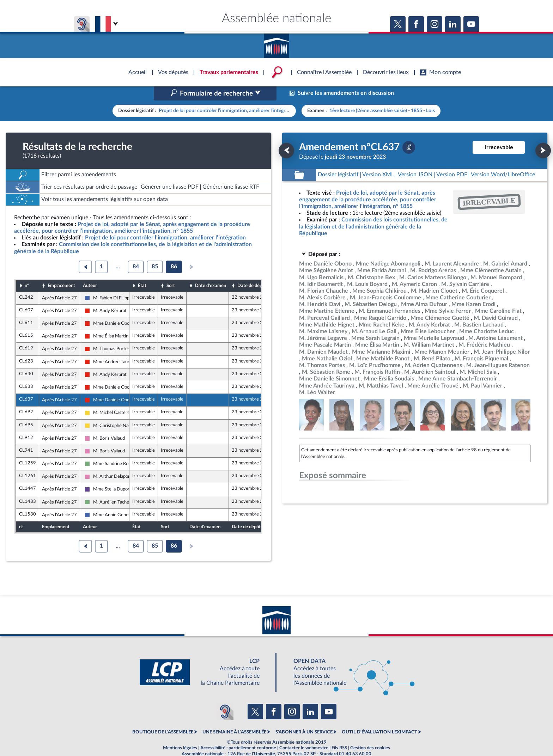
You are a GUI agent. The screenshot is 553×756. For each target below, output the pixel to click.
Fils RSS (339, 733)
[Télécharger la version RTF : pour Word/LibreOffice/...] (503, 160)
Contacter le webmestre (304, 733)
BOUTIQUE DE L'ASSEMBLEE (163, 717)
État (142, 271)
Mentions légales (180, 733)
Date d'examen (211, 271)
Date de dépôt (252, 271)
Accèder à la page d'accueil (276, 43)
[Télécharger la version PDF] (409, 132)
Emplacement (61, 271)
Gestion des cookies (370, 733)
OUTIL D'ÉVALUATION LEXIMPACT (379, 717)
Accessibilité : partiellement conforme (238, 733)
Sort (171, 271)
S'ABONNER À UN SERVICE (304, 717)
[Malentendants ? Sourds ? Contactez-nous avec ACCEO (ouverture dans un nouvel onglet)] (225, 696)
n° (27, 271)
